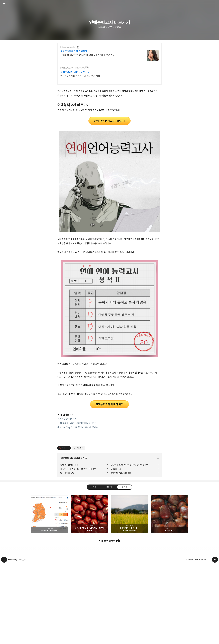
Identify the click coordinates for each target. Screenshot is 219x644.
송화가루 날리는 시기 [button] (49, 594)
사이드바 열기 (4, 4)
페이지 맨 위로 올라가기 (215, 640)
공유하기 (109, 567)
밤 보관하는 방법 (67, 553)
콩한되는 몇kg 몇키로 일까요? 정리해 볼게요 (78, 467)
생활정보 (118, 27)
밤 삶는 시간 (116, 549)
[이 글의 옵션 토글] (68, 528)
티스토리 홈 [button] (4, 640)
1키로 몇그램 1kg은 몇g (121, 553)
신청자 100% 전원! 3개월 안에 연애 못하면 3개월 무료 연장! (88, 55)
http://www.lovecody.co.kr (72, 68)
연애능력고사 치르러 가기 (109, 444)
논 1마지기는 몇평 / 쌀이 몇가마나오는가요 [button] (130, 594)
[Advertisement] (109, 107)
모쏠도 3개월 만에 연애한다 (74, 51)
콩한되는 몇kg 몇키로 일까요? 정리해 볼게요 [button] (89, 594)
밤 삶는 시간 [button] (170, 594)
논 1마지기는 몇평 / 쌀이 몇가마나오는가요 (77, 463)
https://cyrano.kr (68, 47)
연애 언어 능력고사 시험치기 (109, 161)
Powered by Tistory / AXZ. (18, 640)
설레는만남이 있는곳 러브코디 (75, 72)
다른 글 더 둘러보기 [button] (108, 621)
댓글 (94, 567)
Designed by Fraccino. (202, 639)
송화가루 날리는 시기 (67, 459)
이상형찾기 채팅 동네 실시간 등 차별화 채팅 (80, 76)
